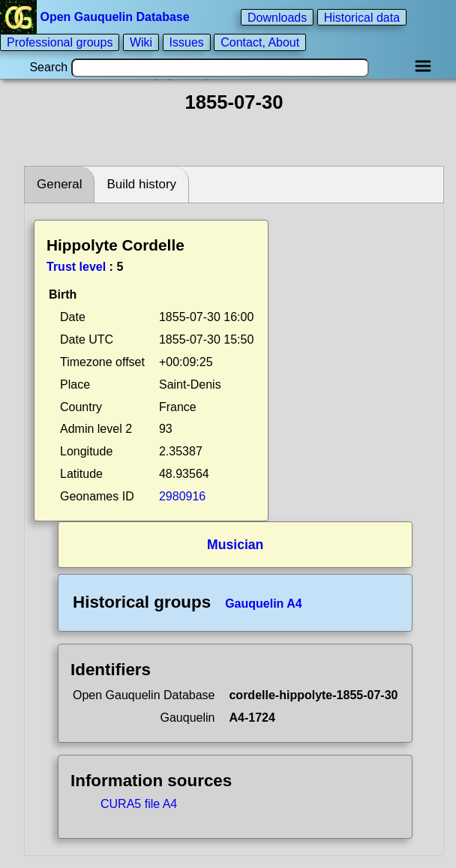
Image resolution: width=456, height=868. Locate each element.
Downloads (277, 17)
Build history (141, 184)
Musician (235, 545)
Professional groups (60, 42)
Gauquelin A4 (264, 604)
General (59, 184)
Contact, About (260, 42)
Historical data (362, 17)
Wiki (141, 42)
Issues (187, 42)
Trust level (76, 267)
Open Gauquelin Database (96, 17)
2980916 (182, 496)
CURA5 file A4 (139, 804)
